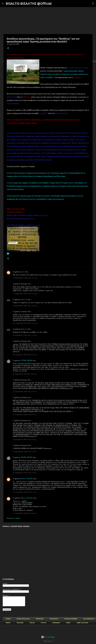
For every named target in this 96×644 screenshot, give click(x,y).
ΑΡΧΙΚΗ (8, 619)
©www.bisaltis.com (48, 641)
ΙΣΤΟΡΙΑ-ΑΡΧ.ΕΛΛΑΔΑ (23, 619)
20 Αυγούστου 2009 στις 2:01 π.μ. (25, 355)
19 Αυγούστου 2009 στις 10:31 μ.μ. (25, 278)
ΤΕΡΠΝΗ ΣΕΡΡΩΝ (26, 360)
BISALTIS (24, 300)
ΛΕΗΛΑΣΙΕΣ (20, 623)
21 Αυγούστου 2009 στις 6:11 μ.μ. (25, 492)
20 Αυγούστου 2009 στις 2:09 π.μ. (25, 374)
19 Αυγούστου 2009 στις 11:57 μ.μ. (25, 294)
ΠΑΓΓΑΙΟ (44, 623)
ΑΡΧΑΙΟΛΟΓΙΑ (54, 619)
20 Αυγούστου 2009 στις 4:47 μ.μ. (25, 439)
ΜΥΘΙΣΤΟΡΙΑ (40, 619)
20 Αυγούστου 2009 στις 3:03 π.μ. (25, 391)
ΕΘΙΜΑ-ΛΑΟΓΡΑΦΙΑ (83, 623)
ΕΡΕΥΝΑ (32, 623)
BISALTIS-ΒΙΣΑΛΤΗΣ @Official (29, 3)
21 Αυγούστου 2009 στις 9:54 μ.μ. (25, 513)
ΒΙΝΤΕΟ (8, 623)
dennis (23, 272)
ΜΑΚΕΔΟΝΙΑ (56, 623)
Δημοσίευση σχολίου (14, 518)
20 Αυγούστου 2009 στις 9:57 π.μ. (25, 415)
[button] (8, 48)
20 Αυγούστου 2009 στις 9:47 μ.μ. (25, 473)
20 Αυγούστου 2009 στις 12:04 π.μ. (25, 306)
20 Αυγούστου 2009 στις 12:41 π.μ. (25, 323)
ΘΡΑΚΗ (68, 623)
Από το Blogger (48, 637)
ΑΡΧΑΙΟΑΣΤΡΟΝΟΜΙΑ (71, 619)
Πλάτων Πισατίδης (27, 479)
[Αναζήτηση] (54, 4)
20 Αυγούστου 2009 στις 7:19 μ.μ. (25, 451)
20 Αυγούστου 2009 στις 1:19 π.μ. (25, 335)
